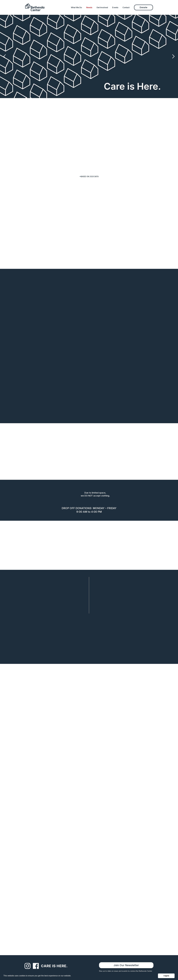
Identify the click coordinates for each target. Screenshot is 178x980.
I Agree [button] (166, 976)
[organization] (118, 737)
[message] (89, 764)
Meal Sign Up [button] (90, 622)
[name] (61, 737)
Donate (143, 7)
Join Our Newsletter (126, 965)
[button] (5, 56)
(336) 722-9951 (111, 705)
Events (115, 7)
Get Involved (102, 7)
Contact (126, 7)
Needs (89, 7)
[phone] (118, 748)
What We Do (76, 7)
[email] (61, 748)
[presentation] (51, 781)
